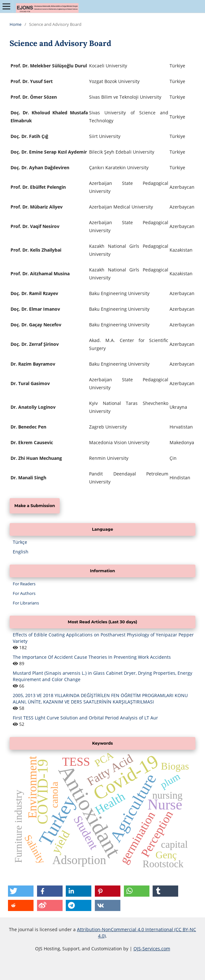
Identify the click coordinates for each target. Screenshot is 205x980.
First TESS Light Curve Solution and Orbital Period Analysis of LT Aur (85, 718)
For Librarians (26, 603)
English (21, 552)
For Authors (24, 593)
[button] (21, 891)
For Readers (24, 584)
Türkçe (20, 542)
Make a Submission (35, 506)
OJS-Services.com (152, 949)
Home (15, 24)
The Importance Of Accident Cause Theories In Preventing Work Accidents (92, 657)
